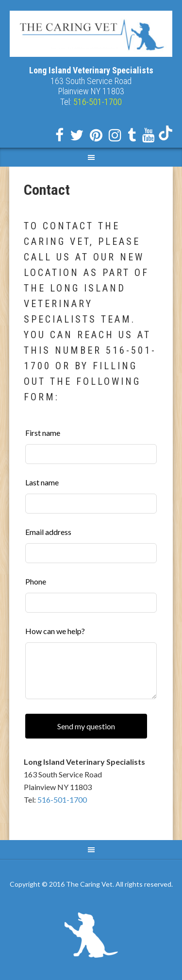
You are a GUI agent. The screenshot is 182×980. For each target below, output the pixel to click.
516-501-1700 (62, 799)
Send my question (86, 726)
